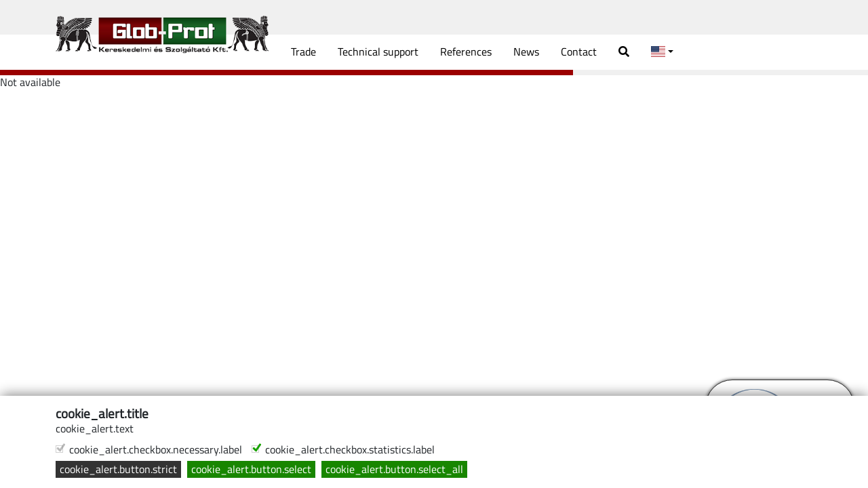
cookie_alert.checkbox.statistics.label (350, 450)
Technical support (378, 52)
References (466, 52)
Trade (303, 52)
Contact (579, 52)
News (526, 52)
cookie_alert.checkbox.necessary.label (156, 450)
